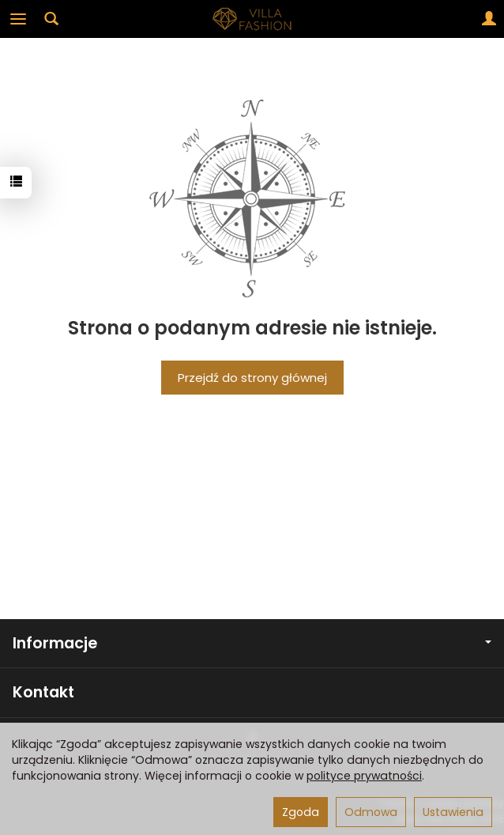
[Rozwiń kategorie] (18, 19)
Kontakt (43, 692)
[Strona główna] (252, 19)
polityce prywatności (364, 776)
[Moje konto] (489, 19)
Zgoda (301, 812)
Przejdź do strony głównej (252, 378)
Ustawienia (453, 812)
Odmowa (371, 812)
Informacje (252, 643)
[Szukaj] (51, 19)
